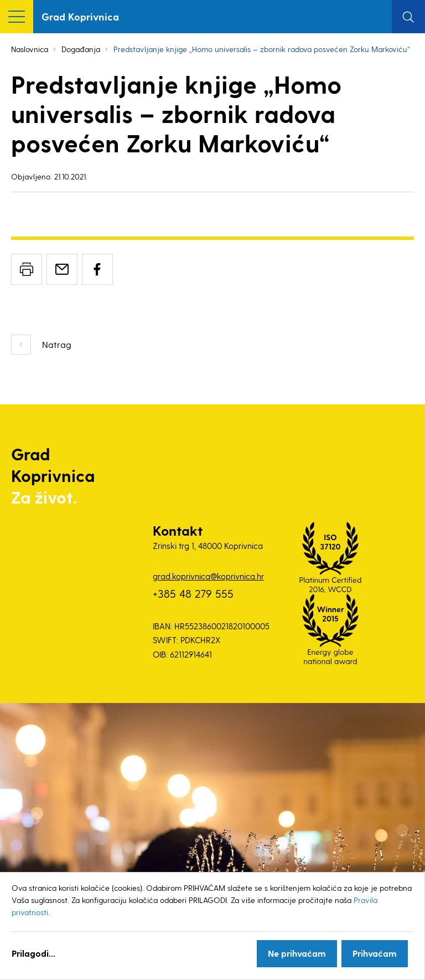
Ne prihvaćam (297, 953)
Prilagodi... (33, 953)
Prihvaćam (375, 953)
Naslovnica (30, 49)
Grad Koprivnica (80, 16)
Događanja (81, 49)
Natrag (57, 344)
